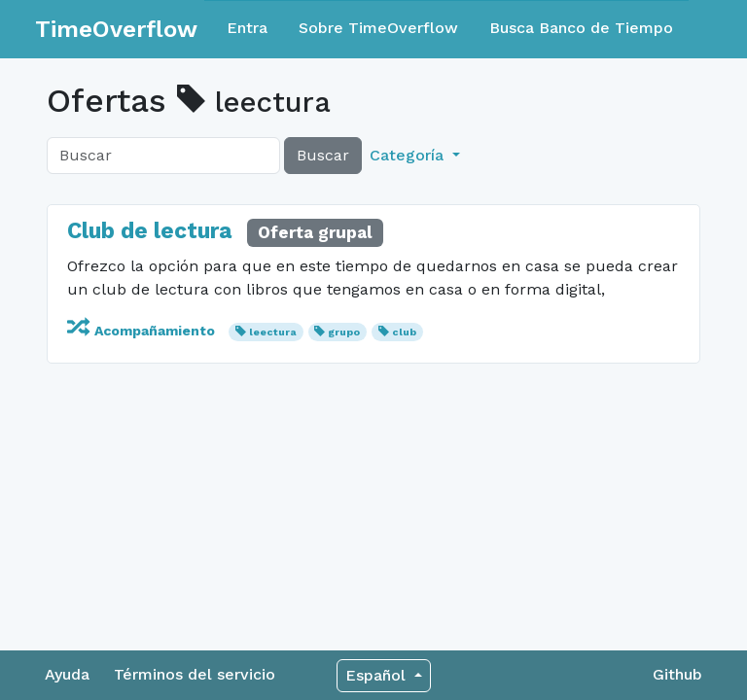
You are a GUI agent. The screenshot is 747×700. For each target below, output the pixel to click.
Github (677, 674)
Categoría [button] (409, 155)
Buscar (323, 155)
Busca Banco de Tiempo (581, 28)
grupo (344, 332)
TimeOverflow (116, 29)
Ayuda (67, 674)
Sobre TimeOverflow (378, 28)
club (404, 332)
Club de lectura (149, 231)
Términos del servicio (195, 674)
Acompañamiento (143, 331)
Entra (247, 28)
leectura (273, 332)
